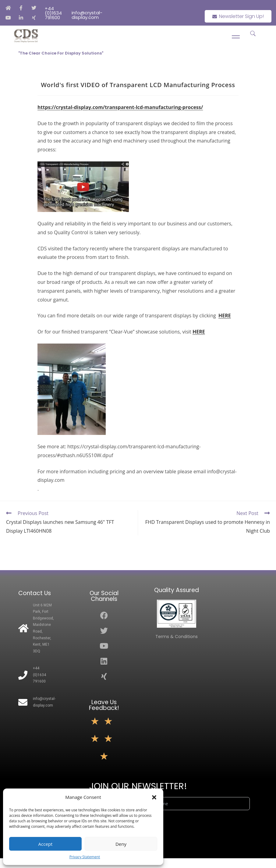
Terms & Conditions (177, 637)
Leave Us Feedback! (104, 705)
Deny (121, 844)
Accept (46, 844)
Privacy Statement (85, 857)
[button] (154, 797)
